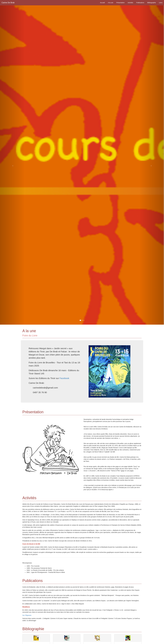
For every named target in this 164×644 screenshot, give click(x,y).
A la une (111, 3)
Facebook (64, 378)
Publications (140, 3)
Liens (161, 3)
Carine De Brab (8, 3)
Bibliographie (152, 3)
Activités (130, 3)
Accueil (102, 3)
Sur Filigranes (27, 615)
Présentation (120, 3)
